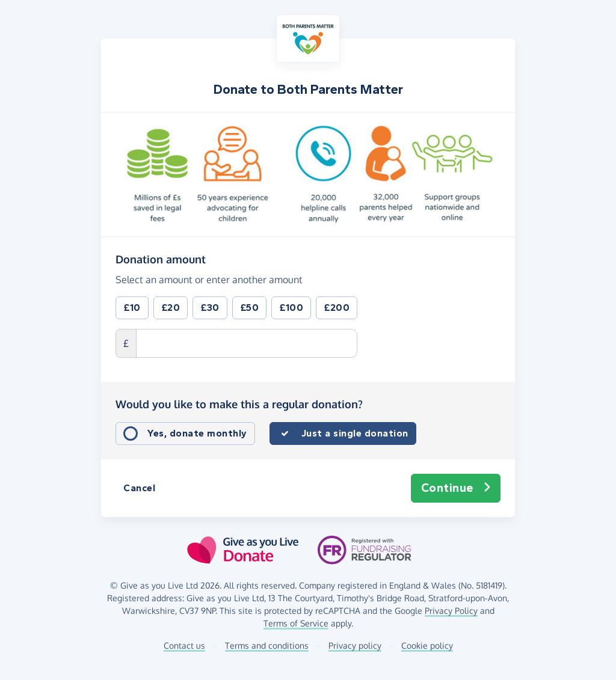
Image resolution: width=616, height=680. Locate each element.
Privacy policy (355, 645)
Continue (456, 488)
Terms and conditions (267, 645)
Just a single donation (355, 433)
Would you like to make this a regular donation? (239, 404)
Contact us (184, 645)
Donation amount (161, 259)
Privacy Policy (451, 611)
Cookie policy (427, 645)
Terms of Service (296, 623)
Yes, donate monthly (197, 433)
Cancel (139, 488)
